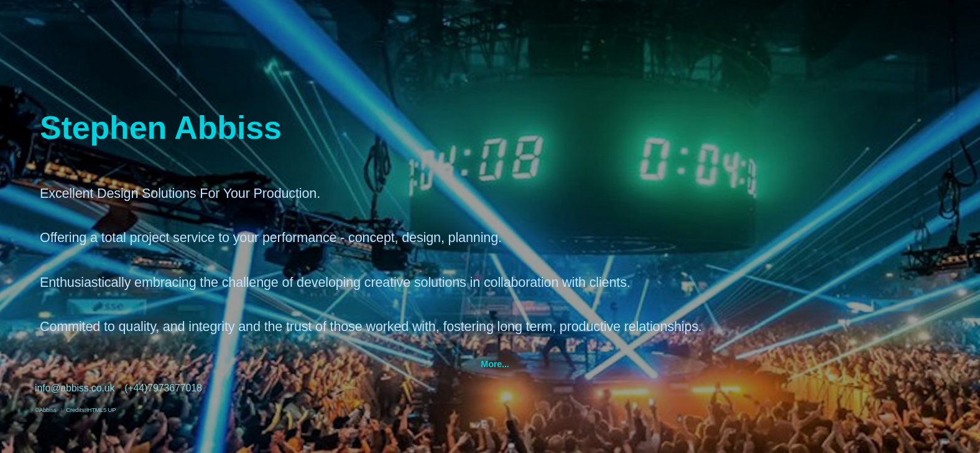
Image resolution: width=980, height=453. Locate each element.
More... (495, 364)
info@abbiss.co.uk (75, 388)
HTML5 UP (101, 410)
